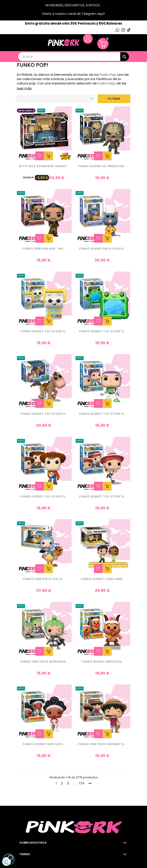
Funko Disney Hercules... (103, 662)
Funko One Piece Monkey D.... (103, 744)
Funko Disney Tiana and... (103, 579)
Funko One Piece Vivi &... (44, 579)
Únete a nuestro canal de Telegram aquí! (73, 14)
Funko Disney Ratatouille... (103, 249)
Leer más (24, 88)
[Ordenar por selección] (55, 99)
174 (82, 783)
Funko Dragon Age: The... (44, 249)
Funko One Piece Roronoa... (44, 662)
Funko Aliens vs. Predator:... (103, 166)
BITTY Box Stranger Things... (44, 166)
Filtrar (114, 99)
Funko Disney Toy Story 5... (44, 332)
